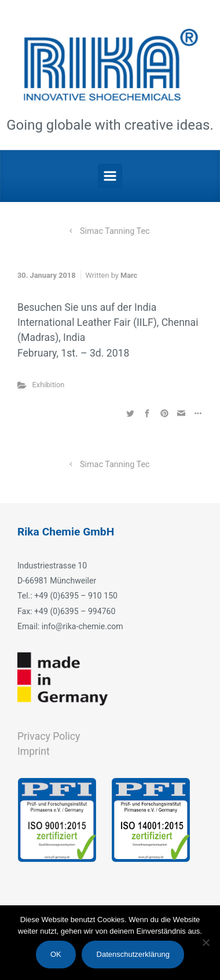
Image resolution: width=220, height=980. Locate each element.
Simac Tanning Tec (115, 231)
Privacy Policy (49, 736)
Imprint (34, 751)
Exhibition (49, 385)
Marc (129, 275)
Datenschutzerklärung (133, 954)
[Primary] (110, 176)
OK (56, 954)
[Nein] (206, 942)
